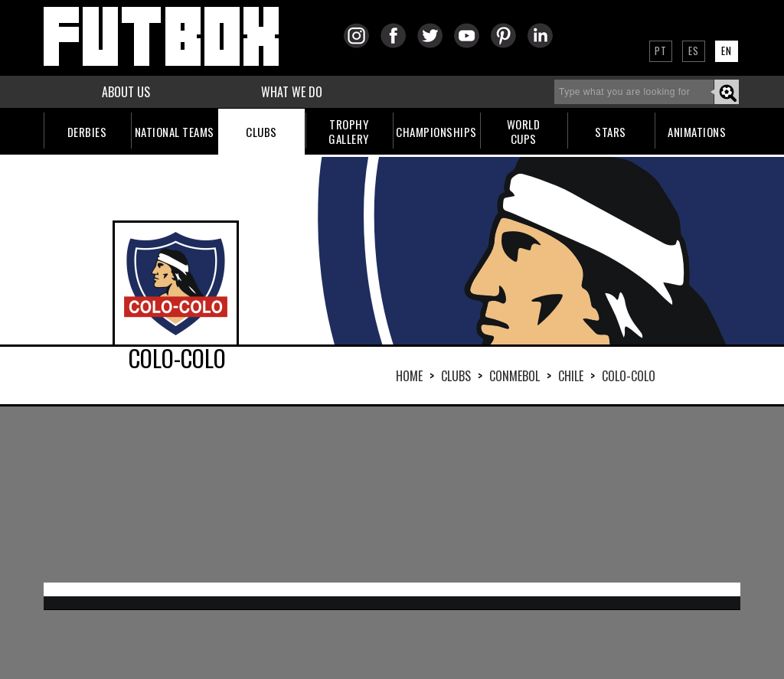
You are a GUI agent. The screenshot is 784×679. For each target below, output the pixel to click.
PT (661, 51)
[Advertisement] (392, 495)
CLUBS (261, 132)
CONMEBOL (514, 376)
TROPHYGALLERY (349, 131)
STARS (611, 132)
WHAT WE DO (292, 92)
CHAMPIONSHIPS (436, 132)
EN (727, 51)
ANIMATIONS (697, 132)
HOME (409, 376)
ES (694, 51)
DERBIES (87, 132)
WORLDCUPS (524, 131)
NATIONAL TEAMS (175, 132)
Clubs (456, 376)
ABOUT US (126, 92)
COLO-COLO (629, 376)
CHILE (571, 376)
